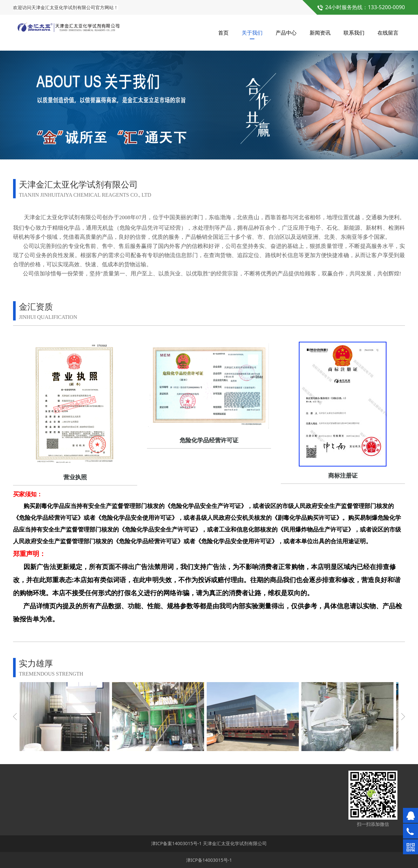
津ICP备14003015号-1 (209, 860)
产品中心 (286, 33)
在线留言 (388, 33)
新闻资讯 (320, 33)
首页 (223, 33)
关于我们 (252, 33)
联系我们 (354, 33)
